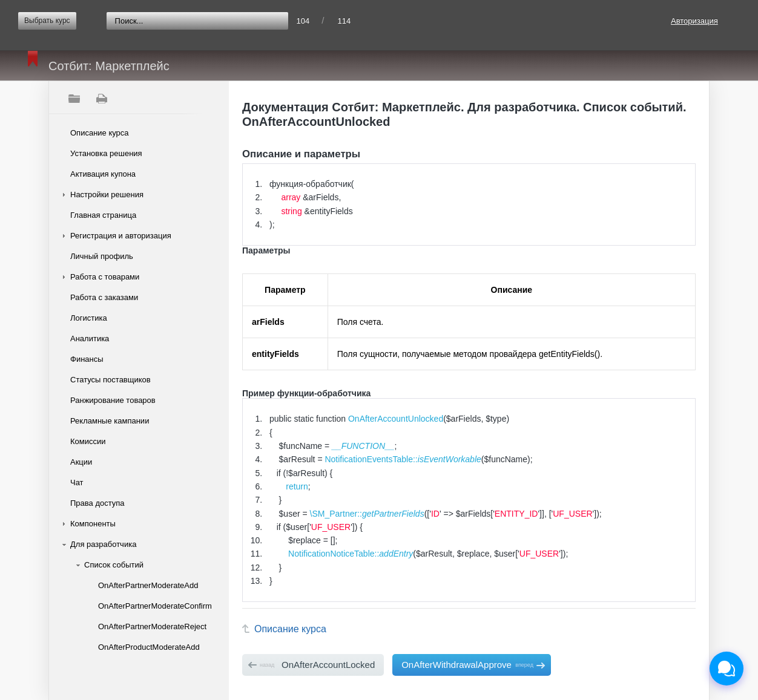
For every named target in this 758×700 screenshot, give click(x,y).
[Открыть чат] (727, 669)
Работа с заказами (104, 297)
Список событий (114, 565)
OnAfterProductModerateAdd (149, 647)
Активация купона (103, 174)
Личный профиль (102, 256)
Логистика (89, 318)
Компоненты (93, 524)
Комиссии (88, 441)
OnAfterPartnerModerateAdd (148, 585)
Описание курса (100, 133)
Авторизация (694, 21)
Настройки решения (107, 195)
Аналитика (90, 339)
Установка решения (106, 153)
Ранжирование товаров (113, 400)
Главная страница (103, 215)
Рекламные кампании (110, 421)
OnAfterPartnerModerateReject (152, 626)
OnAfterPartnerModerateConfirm (153, 606)
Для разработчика (103, 544)
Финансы (87, 359)
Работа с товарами (105, 277)
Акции (81, 462)
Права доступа (97, 503)
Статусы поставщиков (110, 380)
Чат (77, 482)
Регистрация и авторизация (121, 236)
